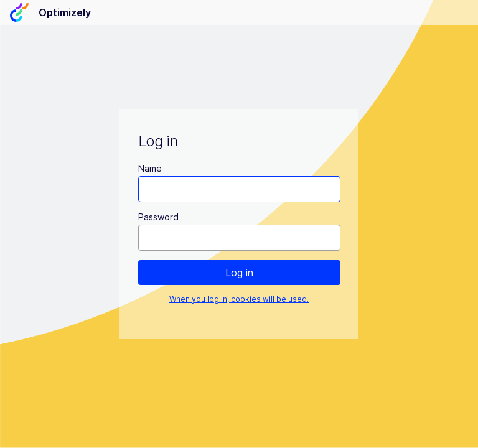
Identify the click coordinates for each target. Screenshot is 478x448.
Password (158, 217)
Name (150, 168)
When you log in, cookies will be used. (239, 299)
